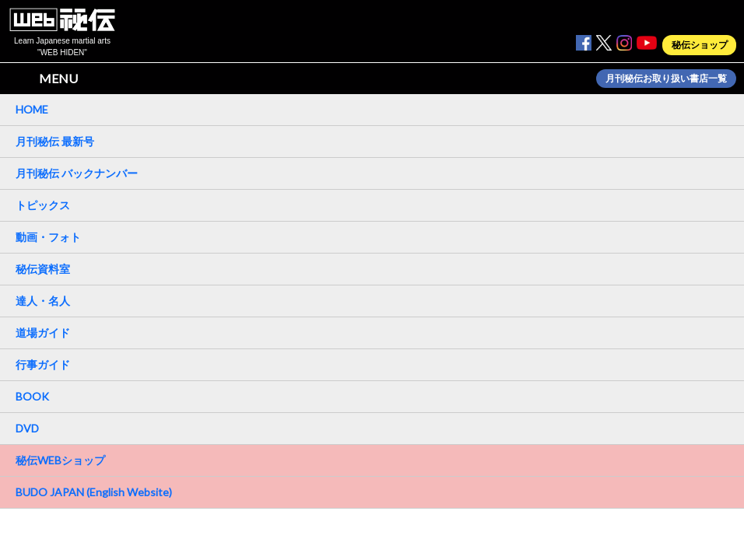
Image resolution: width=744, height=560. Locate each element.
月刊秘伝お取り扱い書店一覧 (666, 79)
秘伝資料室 (43, 269)
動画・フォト (48, 237)
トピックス (43, 205)
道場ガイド (43, 332)
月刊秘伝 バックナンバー (77, 173)
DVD (27, 428)
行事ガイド (43, 364)
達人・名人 (43, 301)
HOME (32, 109)
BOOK (32, 396)
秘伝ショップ (700, 45)
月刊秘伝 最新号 (55, 141)
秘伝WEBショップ (60, 460)
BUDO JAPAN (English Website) (94, 492)
